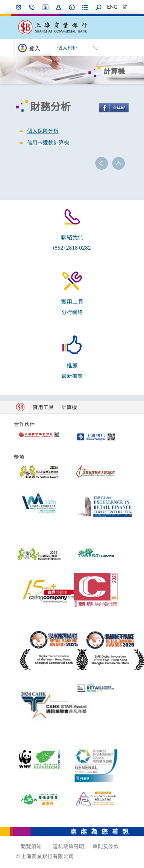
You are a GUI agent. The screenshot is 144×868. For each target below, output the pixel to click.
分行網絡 (72, 312)
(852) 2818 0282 (72, 248)
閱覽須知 (31, 847)
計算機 (69, 407)
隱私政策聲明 (68, 847)
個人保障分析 (43, 131)
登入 (35, 48)
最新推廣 (72, 376)
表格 (85, 7)
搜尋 (99, 7)
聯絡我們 (32, 7)
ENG (112, 7)
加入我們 (59, 7)
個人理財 (68, 48)
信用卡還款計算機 (48, 143)
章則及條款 (106, 847)
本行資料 (72, 7)
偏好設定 (19, 7)
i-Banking (45, 7)
